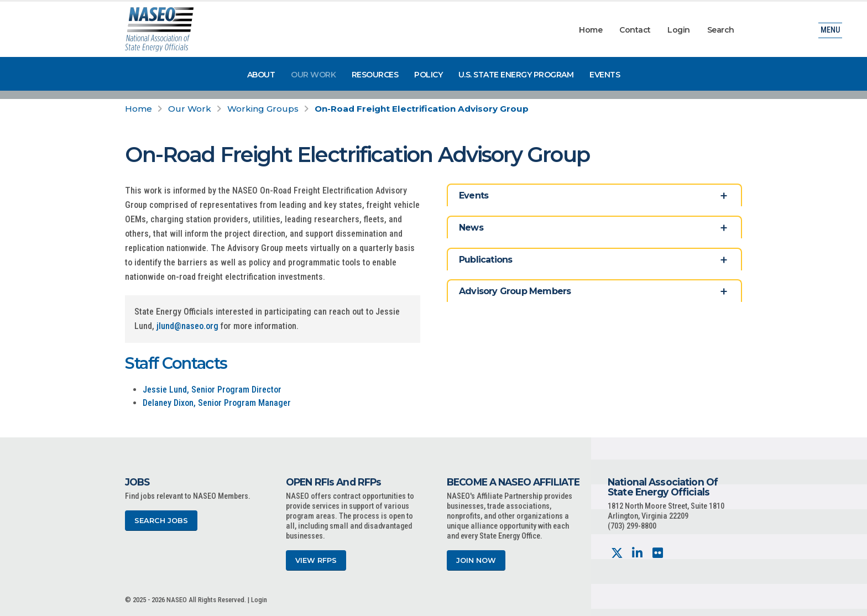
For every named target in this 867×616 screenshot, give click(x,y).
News (471, 228)
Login (679, 30)
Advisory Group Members (515, 291)
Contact (635, 30)
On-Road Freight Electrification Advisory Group (422, 109)
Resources (375, 75)
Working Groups (263, 109)
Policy (428, 75)
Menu (830, 30)
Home (591, 30)
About (261, 75)
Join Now (476, 560)
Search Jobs (161, 521)
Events (605, 75)
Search (721, 30)
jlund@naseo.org (187, 326)
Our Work (313, 75)
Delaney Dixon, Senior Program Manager (217, 403)
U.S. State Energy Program (516, 75)
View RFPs (316, 560)
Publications (485, 260)
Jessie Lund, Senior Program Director (212, 390)
